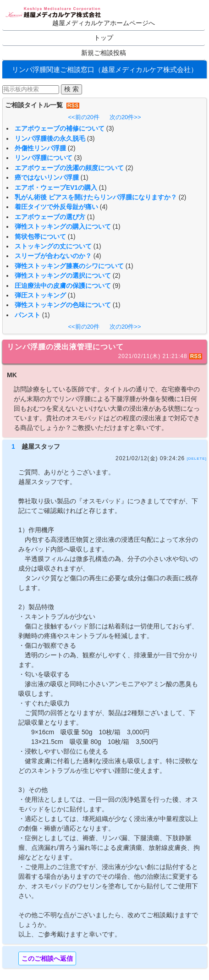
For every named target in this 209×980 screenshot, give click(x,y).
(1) (85, 178)
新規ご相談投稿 (104, 53)
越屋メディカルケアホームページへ (104, 23)
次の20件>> (125, 117)
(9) (117, 286)
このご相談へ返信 (47, 958)
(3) (110, 129)
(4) (104, 207)
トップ (104, 38)
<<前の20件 (84, 117)
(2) (72, 148)
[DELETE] (197, 459)
